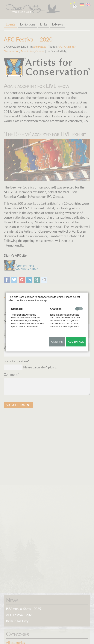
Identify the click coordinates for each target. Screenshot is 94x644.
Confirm (57, 342)
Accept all (76, 342)
